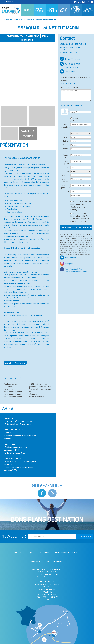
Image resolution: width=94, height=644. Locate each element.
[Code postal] (81, 161)
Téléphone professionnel (66, 186)
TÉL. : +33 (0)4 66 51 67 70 (47, 597)
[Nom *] (81, 137)
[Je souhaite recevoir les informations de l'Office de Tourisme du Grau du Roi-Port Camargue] (71, 213)
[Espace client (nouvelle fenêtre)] (88, 2)
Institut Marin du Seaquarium (27, 248)
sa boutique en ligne (30, 272)
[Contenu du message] (76, 95)
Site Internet (67, 197)
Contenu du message (70, 87)
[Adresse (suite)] (81, 149)
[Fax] (81, 192)
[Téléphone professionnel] (81, 185)
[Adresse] (81, 145)
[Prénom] (81, 141)
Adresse (66, 145)
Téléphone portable (65, 180)
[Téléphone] (81, 175)
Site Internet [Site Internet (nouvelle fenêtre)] (70, 71)
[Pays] (81, 171)
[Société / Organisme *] (81, 125)
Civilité (67, 133)
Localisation (28, 40)
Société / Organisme (66, 127)
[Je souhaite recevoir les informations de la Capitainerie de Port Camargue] (71, 202)
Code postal (67, 162)
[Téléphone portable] (81, 179)
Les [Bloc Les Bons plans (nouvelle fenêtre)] (47, 516)
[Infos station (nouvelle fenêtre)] (92, 2)
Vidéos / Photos (15, 36)
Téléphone (65, 175)
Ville (68, 167)
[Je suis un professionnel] (71, 118)
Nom (67, 137)
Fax (68, 191)
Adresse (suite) (66, 150)
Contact (47, 599)
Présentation (32, 36)
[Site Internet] (81, 195)
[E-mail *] (81, 112)
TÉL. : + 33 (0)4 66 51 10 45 (47, 574)
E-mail (66, 112)
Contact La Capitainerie (47, 577)
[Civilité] (81, 133)
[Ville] (81, 168)
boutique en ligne (23, 283)
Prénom (66, 141)
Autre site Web (71, 257)
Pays (68, 171)
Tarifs (45, 36)
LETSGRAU (9, 2)
